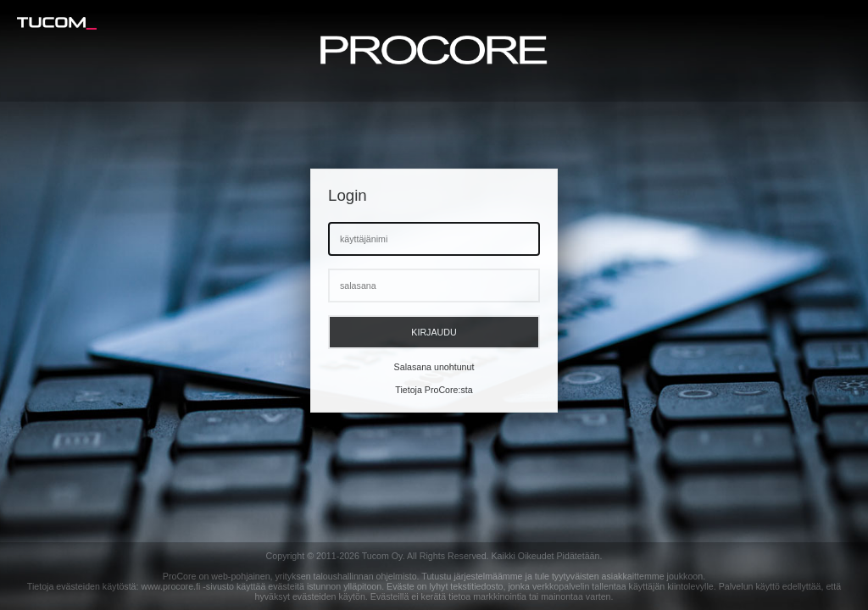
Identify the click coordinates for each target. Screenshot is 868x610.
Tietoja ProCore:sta (434, 390)
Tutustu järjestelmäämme (472, 576)
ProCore (180, 576)
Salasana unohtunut (434, 367)
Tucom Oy (382, 556)
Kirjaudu (434, 332)
